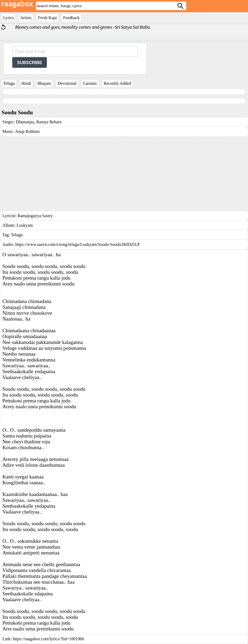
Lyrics (9, 18)
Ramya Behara (48, 122)
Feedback (71, 18)
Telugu (9, 83)
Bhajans (44, 83)
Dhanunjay (25, 122)
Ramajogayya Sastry (35, 216)
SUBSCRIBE (30, 63)
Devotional (67, 83)
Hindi (26, 83)
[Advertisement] (124, 174)
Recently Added (117, 83)
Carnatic (90, 83)
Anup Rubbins (28, 131)
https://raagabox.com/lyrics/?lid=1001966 (48, 639)
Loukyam (25, 225)
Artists (26, 18)
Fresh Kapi (47, 18)
